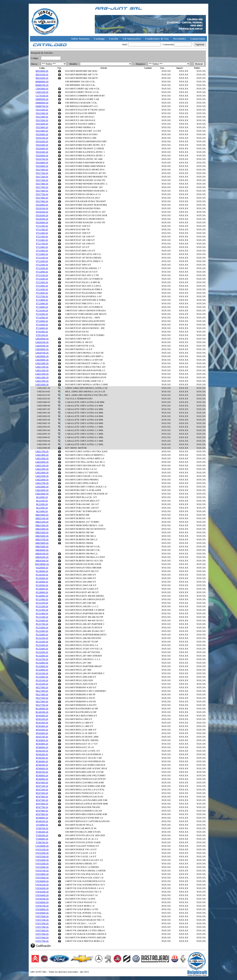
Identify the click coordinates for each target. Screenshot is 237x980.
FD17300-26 (42, 180)
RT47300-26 (42, 793)
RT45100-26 (42, 719)
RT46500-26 (42, 765)
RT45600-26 (42, 733)
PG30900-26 (42, 596)
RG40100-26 (42, 712)
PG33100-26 (42, 673)
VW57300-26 (42, 927)
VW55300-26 (42, 856)
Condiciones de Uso (157, 39)
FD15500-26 (42, 120)
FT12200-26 (42, 261)
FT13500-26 (42, 289)
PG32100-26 (42, 638)
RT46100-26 (42, 751)
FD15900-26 (42, 131)
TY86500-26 (42, 835)
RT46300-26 (42, 758)
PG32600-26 (42, 656)
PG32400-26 (42, 649)
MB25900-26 (42, 546)
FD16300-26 (42, 145)
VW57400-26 (42, 930)
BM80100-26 (42, 85)
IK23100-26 (42, 501)
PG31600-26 (42, 620)
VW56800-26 (42, 909)
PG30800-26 (42, 592)
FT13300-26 (42, 282)
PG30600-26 (42, 589)
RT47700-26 (42, 807)
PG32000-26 (42, 635)
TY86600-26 (42, 839)
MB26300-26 (42, 561)
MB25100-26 (42, 518)
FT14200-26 (42, 314)
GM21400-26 (42, 377)
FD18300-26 (42, 215)
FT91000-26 (42, 332)
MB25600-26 (42, 536)
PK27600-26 (42, 701)
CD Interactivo (132, 39)
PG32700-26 (42, 659)
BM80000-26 (42, 81)
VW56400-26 (42, 895)
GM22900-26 (42, 490)
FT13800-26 (42, 300)
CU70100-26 (42, 96)
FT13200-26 (42, 279)
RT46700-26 (42, 772)
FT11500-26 (42, 236)
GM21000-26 (42, 363)
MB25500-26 (42, 532)
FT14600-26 (42, 328)
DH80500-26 (42, 99)
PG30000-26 (42, 571)
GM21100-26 (42, 367)
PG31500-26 (42, 617)
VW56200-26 (42, 888)
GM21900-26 (42, 458)
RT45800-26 (42, 740)
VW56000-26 (42, 881)
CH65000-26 (42, 89)
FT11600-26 (42, 240)
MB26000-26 (42, 550)
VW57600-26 (42, 937)
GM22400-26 (42, 472)
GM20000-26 (42, 339)
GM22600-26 (42, 480)
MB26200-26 (42, 557)
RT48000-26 (42, 818)
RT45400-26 (42, 726)
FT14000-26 (42, 307)
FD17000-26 (42, 170)
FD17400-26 (42, 184)
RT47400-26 (42, 797)
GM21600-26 (42, 384)
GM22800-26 (42, 487)
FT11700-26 (42, 244)
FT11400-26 (42, 233)
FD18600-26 (42, 222)
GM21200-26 (42, 370)
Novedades (180, 39)
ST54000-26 (42, 825)
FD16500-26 (42, 152)
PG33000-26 (42, 670)
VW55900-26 (42, 878)
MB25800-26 (42, 543)
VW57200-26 (42, 923)
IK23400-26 (42, 511)
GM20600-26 (42, 349)
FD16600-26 (42, 155)
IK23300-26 (42, 508)
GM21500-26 (42, 381)
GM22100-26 (42, 465)
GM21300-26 (42, 374)
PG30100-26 (42, 575)
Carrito (114, 39)
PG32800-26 (42, 663)
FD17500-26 (42, 187)
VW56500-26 (42, 899)
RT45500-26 (42, 730)
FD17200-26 (42, 177)
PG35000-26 (42, 677)
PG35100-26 (42, 680)
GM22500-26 (42, 476)
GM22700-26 (42, 483)
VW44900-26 (42, 846)
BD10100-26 (42, 74)
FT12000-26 (42, 254)
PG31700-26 (42, 624)
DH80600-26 (42, 103)
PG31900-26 (42, 631)
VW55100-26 (42, 849)
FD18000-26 (42, 205)
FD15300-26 (42, 113)
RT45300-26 (42, 723)
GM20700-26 (42, 353)
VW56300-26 (42, 892)
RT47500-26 (42, 800)
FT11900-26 (42, 251)
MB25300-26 (42, 525)
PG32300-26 (42, 645)
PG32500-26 (42, 652)
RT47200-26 (42, 790)
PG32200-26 (42, 642)
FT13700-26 (42, 296)
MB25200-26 (42, 522)
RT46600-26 (42, 768)
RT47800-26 (42, 811)
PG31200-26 (42, 606)
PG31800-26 (42, 627)
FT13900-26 (42, 303)
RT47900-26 (42, 814)
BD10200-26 (42, 78)
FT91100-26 (42, 335)
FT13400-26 (42, 286)
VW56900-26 (42, 913)
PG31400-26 (42, 613)
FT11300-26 (42, 229)
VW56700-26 (42, 906)
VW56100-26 (42, 885)
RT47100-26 (42, 786)
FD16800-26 (42, 162)
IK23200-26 (42, 504)
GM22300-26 (42, 469)
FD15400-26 (42, 117)
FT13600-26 (42, 293)
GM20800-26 (42, 356)
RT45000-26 (42, 716)
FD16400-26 (42, 148)
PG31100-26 (42, 603)
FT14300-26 (42, 317)
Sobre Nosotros (81, 39)
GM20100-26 (42, 342)
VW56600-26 (42, 902)
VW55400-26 (42, 860)
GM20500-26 (42, 346)
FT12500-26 (42, 268)
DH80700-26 (42, 106)
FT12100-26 (42, 258)
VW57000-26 (42, 916)
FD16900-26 (42, 166)
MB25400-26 (42, 529)
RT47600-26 (42, 804)
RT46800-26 (42, 775)
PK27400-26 (42, 694)
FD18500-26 (42, 219)
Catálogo (100, 39)
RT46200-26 (42, 754)
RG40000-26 (42, 708)
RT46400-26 (42, 761)
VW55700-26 (42, 871)
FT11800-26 (42, 247)
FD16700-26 (42, 159)
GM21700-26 (42, 451)
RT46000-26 (42, 747)
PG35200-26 (42, 684)
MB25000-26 (42, 515)
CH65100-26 (42, 92)
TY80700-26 (42, 828)
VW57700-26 (42, 941)
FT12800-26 (42, 272)
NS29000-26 (42, 568)
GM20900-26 (42, 360)
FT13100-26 (42, 275)
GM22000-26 (42, 462)
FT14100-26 (42, 310)
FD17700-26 (42, 194)
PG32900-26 (42, 666)
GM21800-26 (42, 455)
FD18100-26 (42, 208)
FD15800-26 (42, 127)
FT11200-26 (42, 226)
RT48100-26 (42, 821)
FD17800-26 (42, 198)
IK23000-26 (42, 497)
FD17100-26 (42, 173)
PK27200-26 (42, 691)
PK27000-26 (42, 687)
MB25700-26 (42, 539)
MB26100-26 (42, 553)
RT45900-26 (42, 744)
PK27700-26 (42, 705)
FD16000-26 (42, 134)
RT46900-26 (42, 779)
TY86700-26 (42, 842)
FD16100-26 (42, 138)
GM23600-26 (42, 494)
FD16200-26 (42, 141)
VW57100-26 (42, 920)
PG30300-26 (42, 578)
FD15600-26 (42, 124)
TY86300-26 (42, 832)
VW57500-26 (42, 934)
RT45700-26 (42, 737)
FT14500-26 (42, 325)
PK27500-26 (42, 698)
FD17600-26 (42, 191)
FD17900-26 (42, 201)
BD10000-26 (42, 71)
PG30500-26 (42, 585)
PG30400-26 (42, 582)
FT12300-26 (42, 265)
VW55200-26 (42, 853)
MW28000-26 (42, 564)
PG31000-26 (42, 599)
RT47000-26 (42, 782)
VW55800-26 (42, 874)
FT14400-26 (42, 321)
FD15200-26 (42, 110)
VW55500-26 (42, 863)
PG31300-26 (42, 610)
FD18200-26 (42, 212)
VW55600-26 (42, 867)
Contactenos (198, 39)
